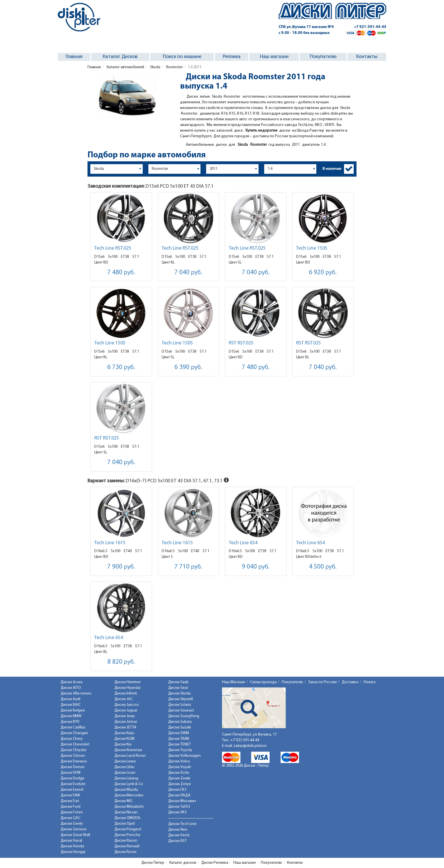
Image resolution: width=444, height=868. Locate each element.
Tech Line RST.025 (113, 248)
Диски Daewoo (74, 761)
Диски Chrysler (73, 750)
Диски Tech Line (182, 824)
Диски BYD (70, 722)
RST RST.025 (241, 343)
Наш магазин (274, 57)
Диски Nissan (126, 812)
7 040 (188, 273)
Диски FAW (70, 795)
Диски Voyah (180, 767)
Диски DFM (71, 773)
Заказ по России (322, 682)
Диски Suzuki (180, 727)
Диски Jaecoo (127, 705)
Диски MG (123, 801)
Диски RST (177, 841)
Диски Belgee (73, 711)
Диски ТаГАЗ (179, 807)
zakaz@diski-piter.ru (250, 746)
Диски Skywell (181, 699)
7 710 (188, 567)
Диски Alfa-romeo (76, 694)
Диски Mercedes (129, 795)
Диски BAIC (71, 705)
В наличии (332, 169)
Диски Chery (72, 739)
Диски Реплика (215, 863)
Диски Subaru (180, 722)
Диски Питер (153, 863)
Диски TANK (179, 739)
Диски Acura (71, 682)
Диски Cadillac (73, 727)
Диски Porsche (127, 835)
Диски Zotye (180, 784)
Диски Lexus (125, 761)
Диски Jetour (126, 722)
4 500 (323, 567)
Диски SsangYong (184, 716)
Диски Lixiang (126, 778)
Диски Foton (72, 812)
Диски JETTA (125, 727)
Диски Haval (71, 841)
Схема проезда (263, 682)
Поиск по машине (182, 57)
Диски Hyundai (127, 688)
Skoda (155, 67)
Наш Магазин (233, 682)
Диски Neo (178, 830)
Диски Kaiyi (124, 733)
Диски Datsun (73, 767)
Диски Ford (71, 807)
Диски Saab (178, 682)
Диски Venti (179, 835)
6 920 (323, 273)
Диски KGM (124, 739)
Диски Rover (125, 852)
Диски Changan (74, 733)
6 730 (121, 367)
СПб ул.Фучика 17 (306, 27)
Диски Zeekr (179, 778)
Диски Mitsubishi (129, 807)
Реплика (232, 57)
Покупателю (323, 57)
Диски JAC (124, 699)
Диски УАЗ (177, 812)
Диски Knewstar (128, 750)
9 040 (256, 567)
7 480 (121, 273)
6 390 (188, 367)
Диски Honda (72, 846)
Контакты (367, 57)
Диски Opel (125, 824)
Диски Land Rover (130, 756)
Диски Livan (125, 773)
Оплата (369, 682)
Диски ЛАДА (179, 795)
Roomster (174, 67)
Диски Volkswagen (184, 756)
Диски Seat (178, 688)
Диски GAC (71, 818)
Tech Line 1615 (110, 543)
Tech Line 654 (243, 543)
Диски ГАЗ (177, 790)
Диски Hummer (128, 682)
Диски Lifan (124, 767)
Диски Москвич (182, 801)
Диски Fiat (70, 801)
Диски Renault (127, 846)
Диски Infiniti (126, 694)
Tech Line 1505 (312, 248)
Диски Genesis (74, 829)
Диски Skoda (179, 694)
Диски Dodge (72, 778)
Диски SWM (179, 733)
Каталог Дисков (120, 57)
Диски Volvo (179, 761)
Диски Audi (71, 699)
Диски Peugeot (128, 829)
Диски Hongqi (73, 852)
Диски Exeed (72, 790)
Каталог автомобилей (125, 67)
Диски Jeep (125, 716)
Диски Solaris (180, 705)
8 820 (121, 662)
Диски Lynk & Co (129, 784)
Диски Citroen (73, 756)
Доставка (350, 682)
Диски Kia (123, 744)
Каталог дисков (183, 863)
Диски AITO (71, 688)
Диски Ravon (126, 841)
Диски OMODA (127, 818)
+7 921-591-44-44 (370, 27)
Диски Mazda (126, 790)
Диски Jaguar (126, 711)
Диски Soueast (181, 711)
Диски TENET (180, 744)
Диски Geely (72, 824)
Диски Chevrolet (75, 744)
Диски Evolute (73, 784)
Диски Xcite (179, 773)
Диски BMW (71, 716)
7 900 (121, 567)
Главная (74, 57)
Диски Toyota (180, 750)
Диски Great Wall (75, 835)
